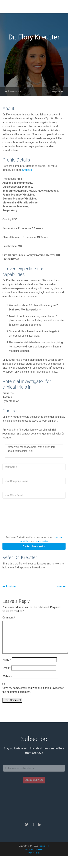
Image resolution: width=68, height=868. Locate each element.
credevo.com (44, 846)
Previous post (14, 91)
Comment (9, 618)
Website (7, 676)
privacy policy (41, 541)
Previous (9, 587)
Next (61, 587)
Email (6, 668)
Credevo (27, 170)
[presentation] (30, 520)
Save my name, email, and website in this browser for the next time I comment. (33, 690)
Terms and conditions (34, 849)
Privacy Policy (34, 853)
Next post (57, 91)
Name (7, 660)
